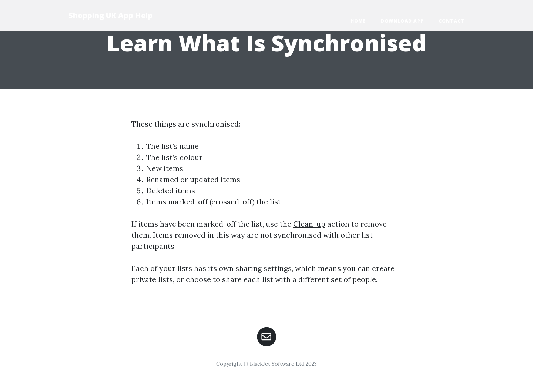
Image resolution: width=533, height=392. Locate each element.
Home (358, 21)
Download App (402, 21)
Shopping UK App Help (110, 15)
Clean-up (309, 224)
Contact (452, 21)
